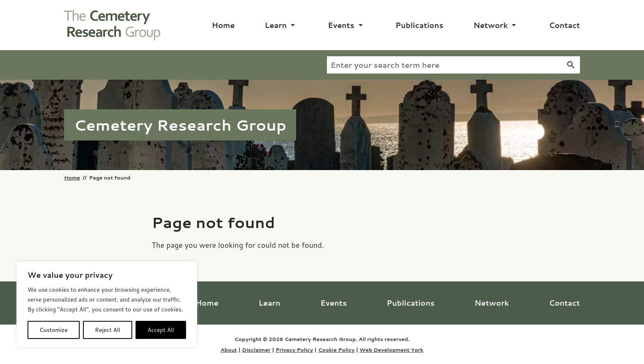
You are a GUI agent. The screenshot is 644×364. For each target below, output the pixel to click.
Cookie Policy (336, 350)
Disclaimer (256, 350)
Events (341, 25)
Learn (276, 25)
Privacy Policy (294, 350)
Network (491, 25)
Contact (564, 25)
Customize (54, 330)
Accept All (161, 330)
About (229, 350)
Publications (420, 25)
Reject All (108, 330)
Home (223, 25)
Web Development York (391, 350)
